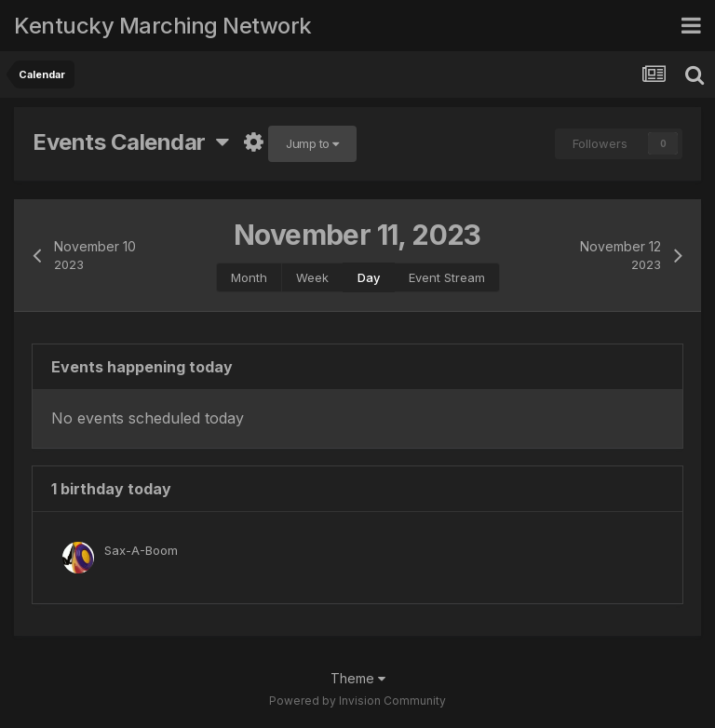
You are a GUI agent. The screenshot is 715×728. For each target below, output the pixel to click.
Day (369, 277)
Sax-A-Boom (141, 550)
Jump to (312, 143)
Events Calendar (130, 142)
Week (312, 277)
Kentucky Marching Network (163, 26)
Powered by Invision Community (357, 701)
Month (249, 277)
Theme (358, 678)
